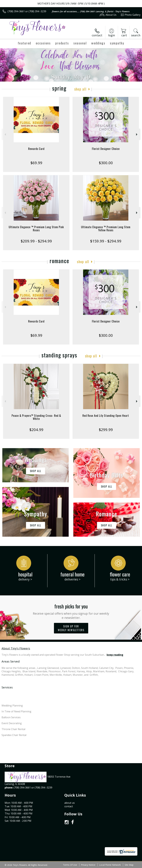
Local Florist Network (110, 865)
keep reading (115, 655)
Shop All (80, 89)
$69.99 (36, 163)
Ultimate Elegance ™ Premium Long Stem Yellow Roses (106, 228)
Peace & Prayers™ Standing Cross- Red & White (36, 417)
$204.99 (36, 430)
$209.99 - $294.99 (36, 241)
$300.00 (106, 163)
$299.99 (106, 430)
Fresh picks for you (71, 611)
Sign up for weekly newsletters (71, 628)
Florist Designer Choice (106, 149)
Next (137, 134)
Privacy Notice (88, 865)
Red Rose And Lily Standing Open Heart (106, 416)
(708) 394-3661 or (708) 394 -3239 (27, 11)
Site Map (129, 865)
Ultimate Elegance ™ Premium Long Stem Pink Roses (36, 228)
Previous (5, 134)
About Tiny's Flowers (16, 648)
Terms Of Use (70, 865)
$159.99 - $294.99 (106, 241)
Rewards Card (36, 149)
